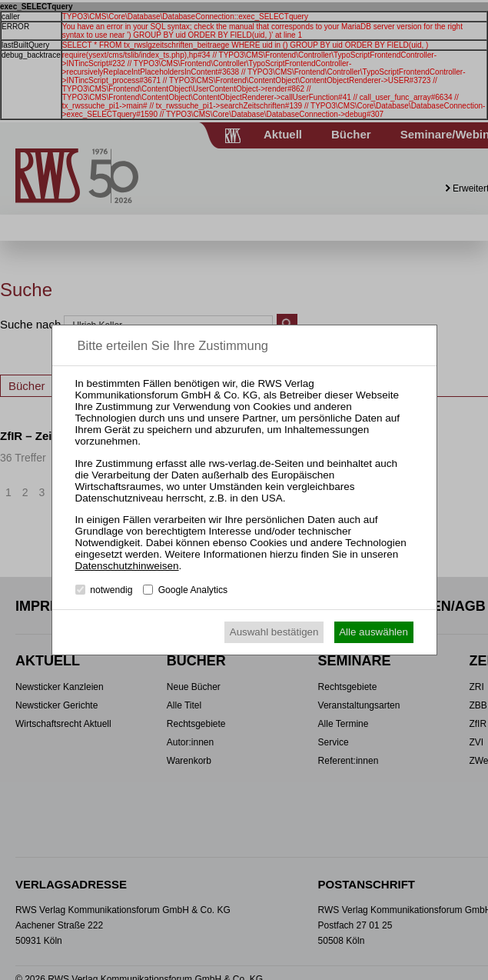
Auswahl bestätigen (274, 632)
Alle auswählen (373, 632)
